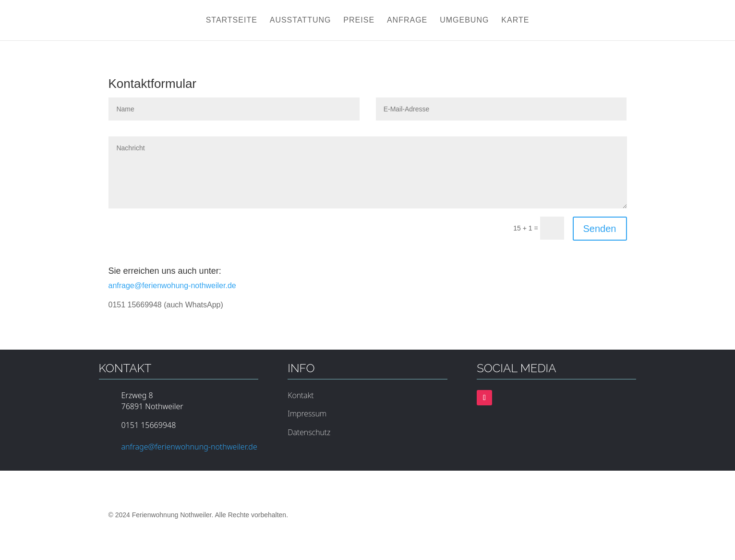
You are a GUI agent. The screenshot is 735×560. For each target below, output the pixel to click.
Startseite (232, 20)
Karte (515, 20)
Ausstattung (301, 20)
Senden (600, 229)
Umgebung (464, 20)
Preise (359, 20)
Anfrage (407, 20)
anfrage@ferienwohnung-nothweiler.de (189, 447)
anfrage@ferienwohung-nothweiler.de (172, 286)
